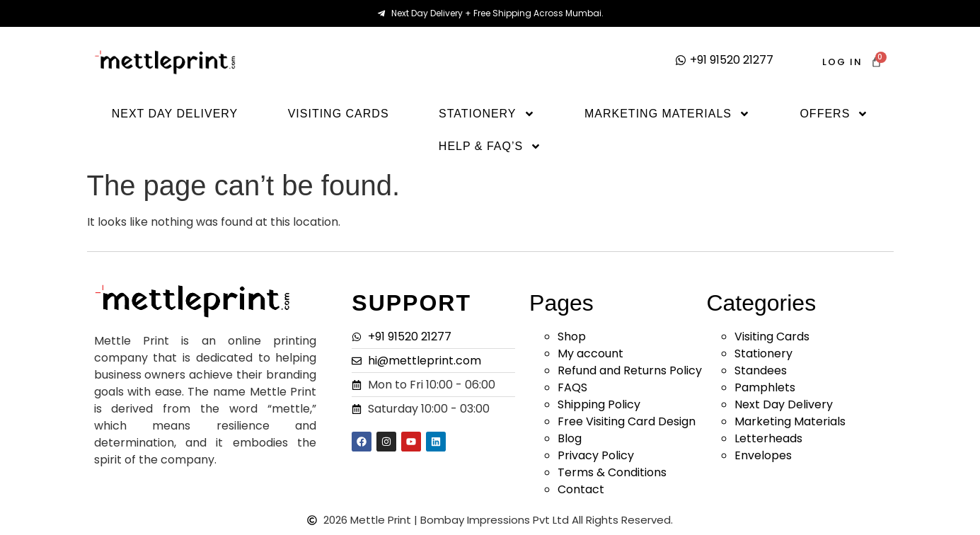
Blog (570, 438)
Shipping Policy (599, 404)
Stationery (487, 114)
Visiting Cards (339, 114)
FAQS (572, 387)
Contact (581, 489)
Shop (572, 336)
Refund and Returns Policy (630, 370)
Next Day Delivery (175, 114)
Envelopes (763, 455)
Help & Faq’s (490, 146)
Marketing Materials (667, 114)
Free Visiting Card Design (627, 421)
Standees (761, 370)
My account (590, 353)
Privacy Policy (596, 455)
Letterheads (768, 438)
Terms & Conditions (612, 472)
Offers (834, 114)
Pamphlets (765, 387)
